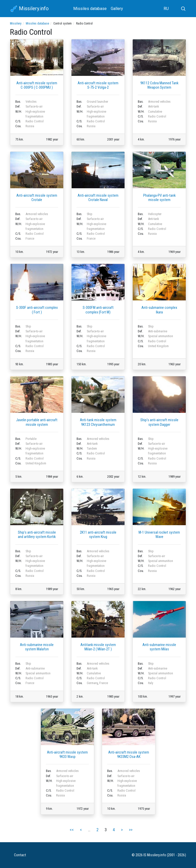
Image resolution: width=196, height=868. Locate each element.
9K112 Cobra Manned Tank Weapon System (159, 85)
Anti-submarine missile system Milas (159, 647)
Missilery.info (29, 9)
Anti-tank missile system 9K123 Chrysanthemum (98, 422)
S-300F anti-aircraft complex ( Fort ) (37, 310)
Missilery (16, 24)
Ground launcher (97, 102)
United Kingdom (158, 346)
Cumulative (155, 112)
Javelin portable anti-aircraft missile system (37, 422)
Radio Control (35, 121)
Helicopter (155, 214)
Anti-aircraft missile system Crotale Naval (98, 198)
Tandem (92, 448)
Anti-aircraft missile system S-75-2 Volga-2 (98, 85)
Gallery (117, 9)
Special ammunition (161, 336)
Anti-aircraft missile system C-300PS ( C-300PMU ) (37, 85)
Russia (30, 126)
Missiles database (90, 9)
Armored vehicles (159, 102)
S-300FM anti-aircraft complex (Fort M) (98, 310)
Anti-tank (154, 106)
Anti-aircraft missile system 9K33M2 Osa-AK (129, 755)
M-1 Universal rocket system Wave (159, 535)
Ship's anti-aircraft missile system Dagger (159, 422)
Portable (31, 439)
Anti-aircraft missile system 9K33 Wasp (67, 755)
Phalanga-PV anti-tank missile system (159, 198)
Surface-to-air (34, 106)
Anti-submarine (158, 331)
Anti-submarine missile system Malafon (37, 647)
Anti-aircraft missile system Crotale (37, 198)
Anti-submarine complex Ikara (159, 310)
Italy (151, 683)
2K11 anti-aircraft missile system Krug (98, 535)
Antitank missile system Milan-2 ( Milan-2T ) (98, 647)
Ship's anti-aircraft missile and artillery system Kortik (37, 535)
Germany (92, 683)
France (30, 238)
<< (72, 830)
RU (166, 9)
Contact (20, 855)
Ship (90, 214)
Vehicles (31, 102)
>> (131, 830)
